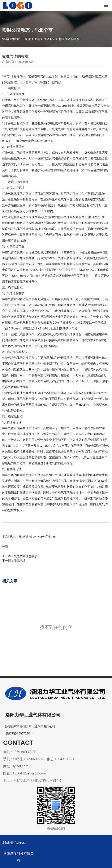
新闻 (37, 39)
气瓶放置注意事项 (26, 556)
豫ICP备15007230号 (20, 733)
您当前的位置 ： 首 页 (17, 39)
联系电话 (20, 561)
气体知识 (49, 39)
